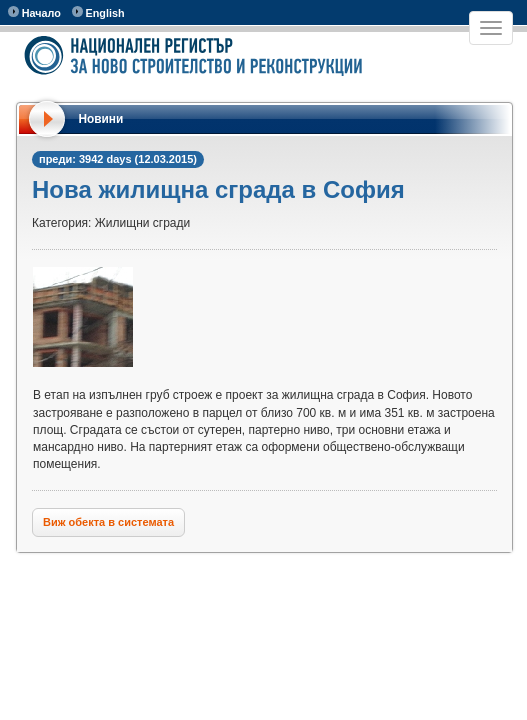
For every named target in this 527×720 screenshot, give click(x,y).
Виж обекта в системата (108, 522)
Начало (34, 12)
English (98, 12)
